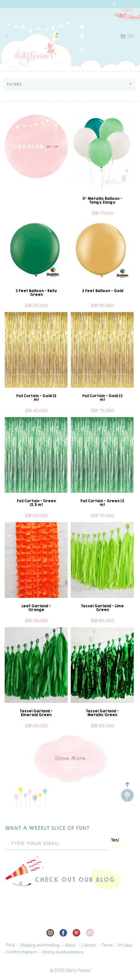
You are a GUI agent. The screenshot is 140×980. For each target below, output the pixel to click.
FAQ (10, 945)
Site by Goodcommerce (63, 952)
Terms (107, 945)
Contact (89, 945)
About (70, 945)
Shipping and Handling (40, 945)
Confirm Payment (21, 952)
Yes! (117, 843)
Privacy (126, 945)
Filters (69, 85)
